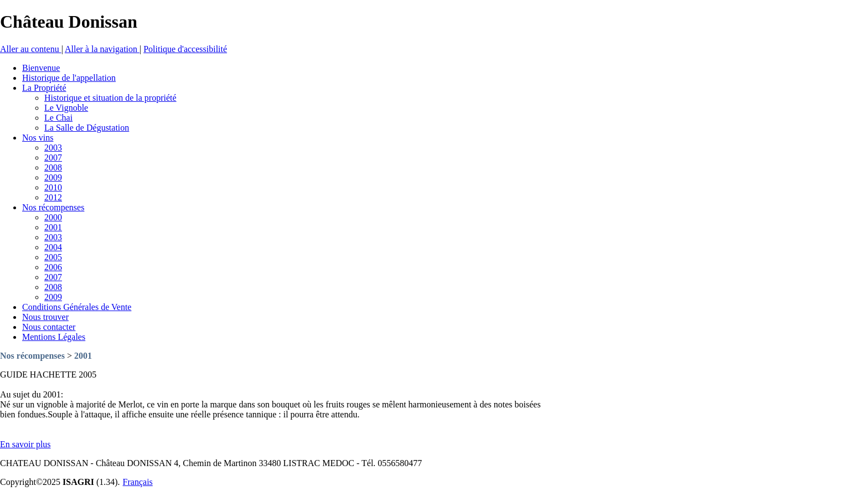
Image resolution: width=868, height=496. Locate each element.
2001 (83, 356)
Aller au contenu (31, 49)
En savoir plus (25, 444)
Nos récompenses (32, 356)
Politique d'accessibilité (185, 49)
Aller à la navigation (102, 49)
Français (138, 482)
